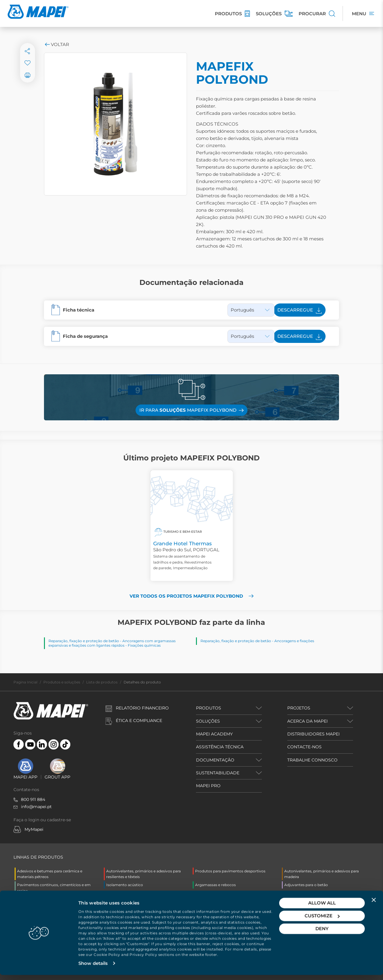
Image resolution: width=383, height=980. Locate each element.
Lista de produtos (102, 682)
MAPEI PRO (208, 786)
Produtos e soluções (62, 682)
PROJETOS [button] (299, 708)
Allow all (322, 908)
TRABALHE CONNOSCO (312, 760)
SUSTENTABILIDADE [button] (218, 773)
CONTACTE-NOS (304, 747)
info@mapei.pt (36, 807)
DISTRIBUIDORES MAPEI (313, 734)
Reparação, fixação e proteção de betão (84, 641)
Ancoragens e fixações (294, 641)
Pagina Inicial (25, 682)
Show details (93, 968)
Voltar (57, 44)
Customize (322, 921)
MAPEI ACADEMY (214, 734)
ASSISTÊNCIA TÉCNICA (220, 747)
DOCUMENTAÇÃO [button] (215, 760)
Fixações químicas (144, 645)
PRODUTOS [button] (209, 708)
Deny (322, 934)
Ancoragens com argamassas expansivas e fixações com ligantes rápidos (112, 643)
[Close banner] (374, 905)
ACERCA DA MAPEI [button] (307, 721)
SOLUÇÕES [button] (208, 721)
